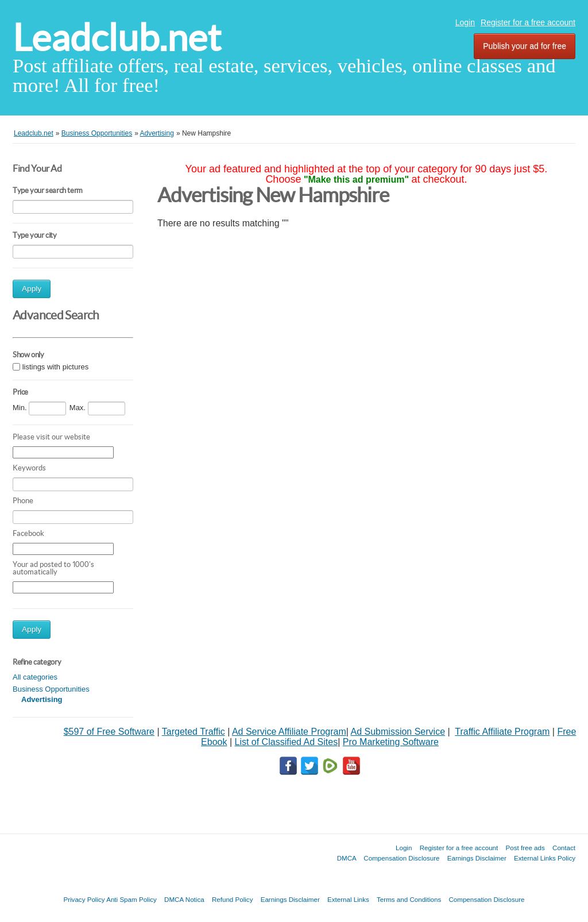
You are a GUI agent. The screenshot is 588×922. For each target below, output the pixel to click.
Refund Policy (233, 899)
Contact (564, 848)
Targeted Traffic (194, 732)
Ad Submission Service (398, 732)
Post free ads (525, 848)
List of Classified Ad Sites (286, 742)
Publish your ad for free (525, 46)
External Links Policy (545, 858)
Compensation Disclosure (401, 858)
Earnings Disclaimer (477, 858)
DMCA (347, 858)
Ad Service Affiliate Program (289, 732)
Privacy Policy (84, 899)
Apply (32, 289)
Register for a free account (528, 22)
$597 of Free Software (109, 732)
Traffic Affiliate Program (502, 732)
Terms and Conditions (409, 899)
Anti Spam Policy (131, 899)
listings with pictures (56, 367)
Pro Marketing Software (391, 742)
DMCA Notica (184, 899)
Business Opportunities (51, 689)
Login (465, 22)
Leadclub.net (117, 38)
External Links (348, 899)
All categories (35, 677)
